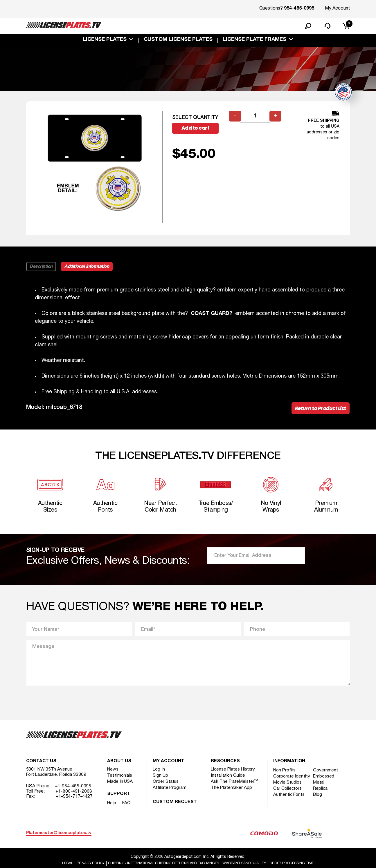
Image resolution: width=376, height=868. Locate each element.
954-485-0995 (299, 9)
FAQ (127, 810)
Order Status (166, 788)
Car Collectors (288, 800)
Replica (323, 800)
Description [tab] (42, 268)
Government (328, 777)
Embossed (326, 783)
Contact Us (41, 768)
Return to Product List (319, 411)
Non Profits (285, 777)
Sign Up (161, 782)
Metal (321, 794)
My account (168, 768)
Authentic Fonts (289, 807)
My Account (337, 8)
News (113, 776)
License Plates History (234, 776)
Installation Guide (228, 782)
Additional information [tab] (90, 268)
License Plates (105, 41)
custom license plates (178, 41)
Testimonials (120, 782)
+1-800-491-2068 (74, 798)
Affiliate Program (170, 794)
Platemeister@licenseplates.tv (59, 840)
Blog (320, 807)
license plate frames (254, 41)
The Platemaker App (232, 794)
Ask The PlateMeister (235, 788)
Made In (120, 788)
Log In (159, 776)
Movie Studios (288, 794)
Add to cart (199, 130)
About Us (119, 768)
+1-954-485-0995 (74, 793)
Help (112, 810)
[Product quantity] (256, 118)
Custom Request (175, 809)
